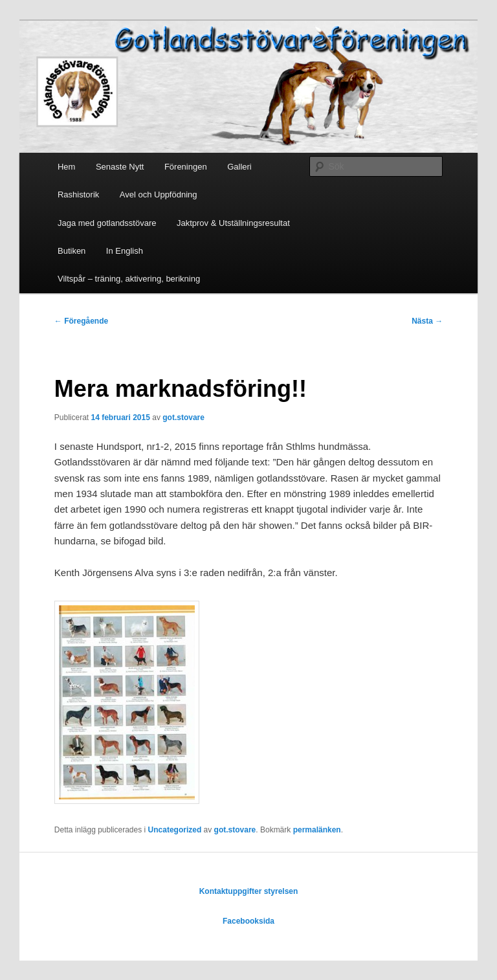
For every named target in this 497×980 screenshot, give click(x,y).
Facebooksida (248, 921)
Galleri (239, 167)
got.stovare (183, 418)
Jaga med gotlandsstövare (107, 223)
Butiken (72, 251)
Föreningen (186, 167)
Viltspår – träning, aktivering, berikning (129, 279)
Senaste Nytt (120, 167)
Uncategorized (175, 830)
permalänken (317, 830)
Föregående (81, 321)
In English (125, 251)
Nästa (427, 321)
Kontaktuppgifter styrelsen (249, 891)
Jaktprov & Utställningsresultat (233, 223)
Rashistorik (78, 195)
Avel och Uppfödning (159, 195)
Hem (66, 167)
